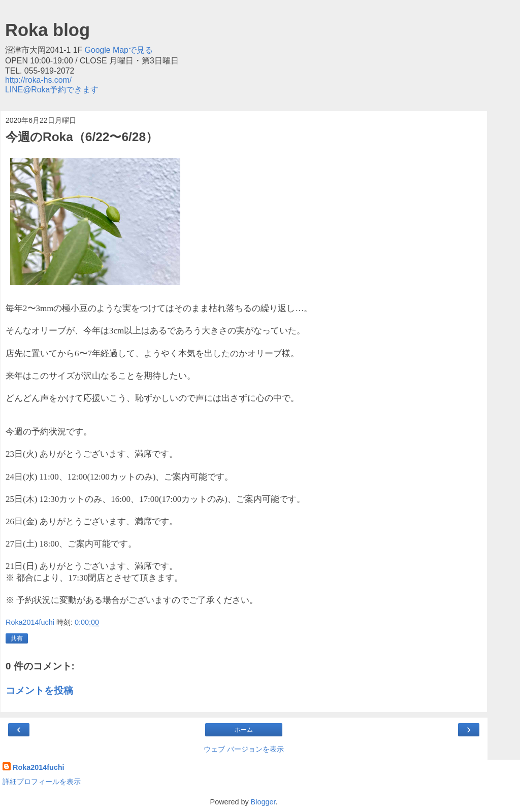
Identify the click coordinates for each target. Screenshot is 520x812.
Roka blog (47, 30)
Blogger (263, 802)
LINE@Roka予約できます (52, 90)
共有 (17, 638)
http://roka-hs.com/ (38, 80)
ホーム (244, 730)
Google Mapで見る (119, 50)
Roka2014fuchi (39, 767)
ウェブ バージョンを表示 (244, 749)
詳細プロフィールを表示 (42, 782)
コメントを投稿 (39, 690)
